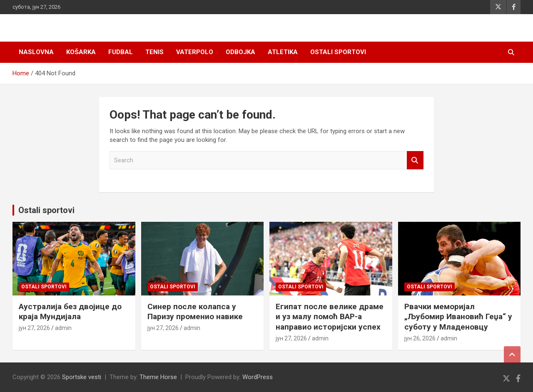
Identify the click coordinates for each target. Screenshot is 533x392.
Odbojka (240, 52)
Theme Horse (158, 377)
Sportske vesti (82, 377)
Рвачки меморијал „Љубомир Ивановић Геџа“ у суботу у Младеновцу (458, 317)
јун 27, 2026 (34, 328)
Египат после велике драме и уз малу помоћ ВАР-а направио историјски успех (330, 317)
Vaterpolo (195, 52)
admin (63, 328)
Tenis (154, 52)
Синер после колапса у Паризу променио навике (195, 312)
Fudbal (121, 52)
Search (415, 160)
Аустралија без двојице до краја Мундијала (70, 312)
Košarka (81, 52)
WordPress (258, 377)
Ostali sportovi (338, 52)
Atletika (283, 52)
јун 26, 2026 (420, 338)
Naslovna (36, 52)
